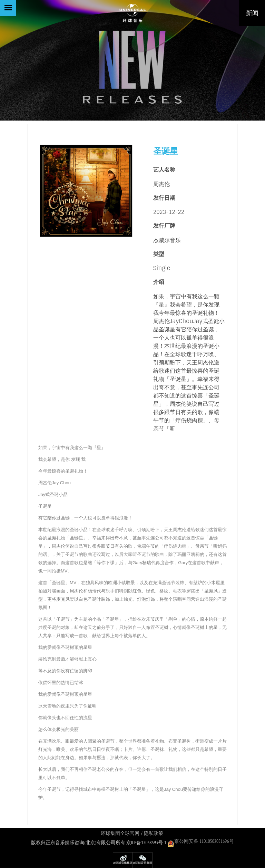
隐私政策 (154, 833)
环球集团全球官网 (120, 833)
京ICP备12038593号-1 (146, 843)
